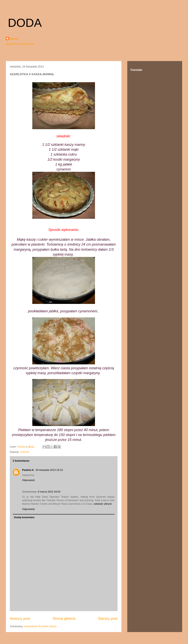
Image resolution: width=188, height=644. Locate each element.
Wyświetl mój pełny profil (20, 44)
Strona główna (64, 619)
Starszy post (108, 619)
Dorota (14, 39)
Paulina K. (28, 470)
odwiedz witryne (103, 504)
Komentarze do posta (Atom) (40, 626)
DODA (25, 23)
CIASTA (25, 452)
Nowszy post (20, 619)
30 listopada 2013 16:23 (49, 470)
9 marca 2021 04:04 (49, 492)
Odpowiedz (28, 480)
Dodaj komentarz (24, 517)
